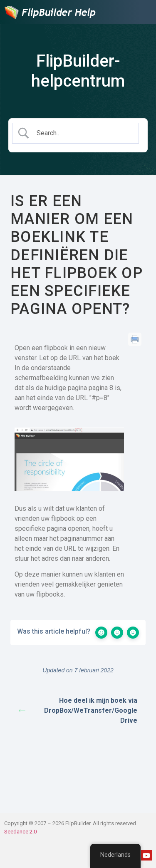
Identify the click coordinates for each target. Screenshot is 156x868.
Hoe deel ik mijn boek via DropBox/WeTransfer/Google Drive (78, 710)
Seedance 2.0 (20, 832)
